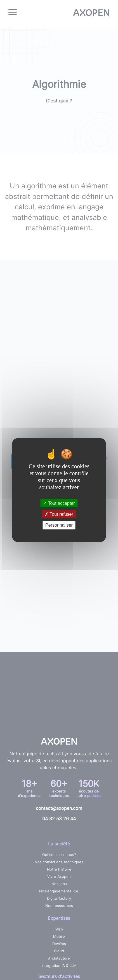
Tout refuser (59, 514)
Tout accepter (59, 503)
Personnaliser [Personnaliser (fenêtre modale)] (59, 525)
